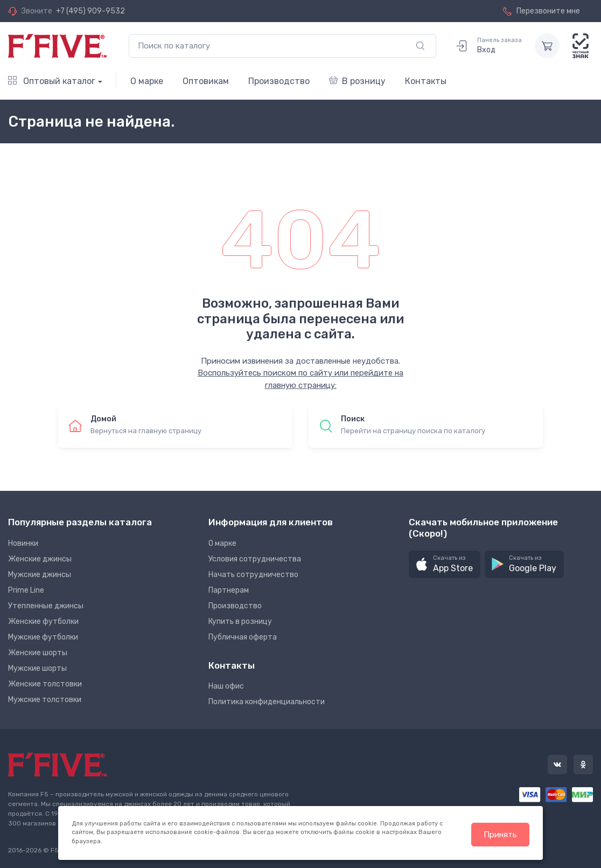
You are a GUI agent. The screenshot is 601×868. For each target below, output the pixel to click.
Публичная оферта (243, 637)
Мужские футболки (43, 637)
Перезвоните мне (541, 11)
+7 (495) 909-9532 (90, 11)
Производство (279, 81)
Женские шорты (38, 653)
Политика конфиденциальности (267, 702)
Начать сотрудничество (253, 575)
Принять (500, 835)
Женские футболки (43, 622)
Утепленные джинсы (46, 606)
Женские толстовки (45, 684)
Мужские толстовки (45, 700)
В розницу (357, 81)
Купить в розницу (240, 622)
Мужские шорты (37, 668)
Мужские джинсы (40, 575)
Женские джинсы (40, 559)
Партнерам (229, 590)
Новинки (23, 543)
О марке (147, 81)
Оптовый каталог (52, 81)
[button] (445, 564)
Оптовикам (206, 81)
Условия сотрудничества (255, 559)
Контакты (426, 81)
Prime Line (26, 590)
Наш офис (226, 686)
